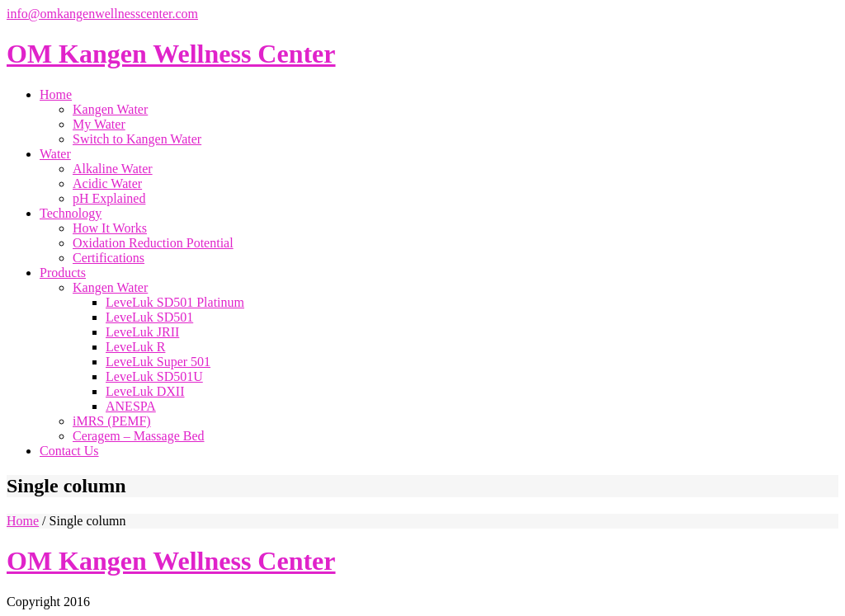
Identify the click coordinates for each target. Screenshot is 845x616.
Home (23, 521)
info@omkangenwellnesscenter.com (102, 14)
